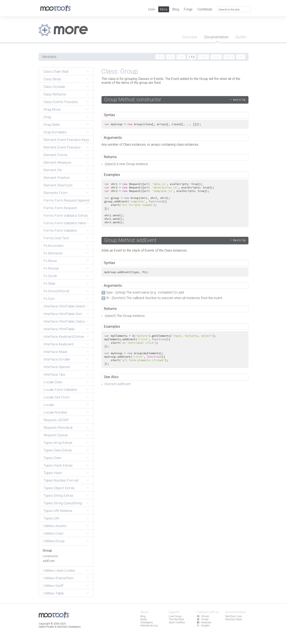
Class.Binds (52, 79)
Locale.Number (55, 412)
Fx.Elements (53, 253)
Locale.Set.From (56, 397)
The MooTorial (176, 619)
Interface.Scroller (57, 359)
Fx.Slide (49, 283)
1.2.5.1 (229, 57)
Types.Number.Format (61, 480)
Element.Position (57, 178)
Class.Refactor (55, 94)
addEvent (49, 561)
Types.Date (52, 458)
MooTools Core (233, 616)
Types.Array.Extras (58, 443)
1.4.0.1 (203, 57)
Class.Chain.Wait (56, 71)
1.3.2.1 (216, 57)
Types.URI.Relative (58, 511)
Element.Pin (53, 170)
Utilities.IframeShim (59, 578)
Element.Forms (55, 155)
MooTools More (234, 619)
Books (144, 619)
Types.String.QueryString (63, 503)
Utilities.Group (54, 541)
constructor (50, 556)
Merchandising (149, 625)
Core (151, 9)
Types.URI (51, 518)
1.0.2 (241, 57)
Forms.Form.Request (60, 208)
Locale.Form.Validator (60, 390)
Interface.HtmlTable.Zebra (64, 321)
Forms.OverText (56, 238)
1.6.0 (160, 57)
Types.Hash (53, 473)
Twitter (203, 619)
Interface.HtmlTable (59, 329)
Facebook (204, 622)
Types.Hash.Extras (58, 465)
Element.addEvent (118, 384)
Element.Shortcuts (58, 185)
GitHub (203, 616)
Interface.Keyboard (58, 344)
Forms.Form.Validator (60, 230)
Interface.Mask (55, 352)
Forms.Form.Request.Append (66, 200)
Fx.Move (50, 261)
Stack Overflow (177, 622)
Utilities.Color (54, 533)
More (164, 9)
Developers (147, 622)
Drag (47, 117)
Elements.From (55, 193)
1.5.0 (192, 57)
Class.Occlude (54, 87)
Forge (188, 9)
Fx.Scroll (50, 276)
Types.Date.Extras (58, 450)
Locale (49, 405)
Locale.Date (53, 382)
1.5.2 (171, 57)
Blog (176, 9)
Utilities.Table (54, 593)
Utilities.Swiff (53, 586)
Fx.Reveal (51, 268)
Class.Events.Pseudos (61, 102)
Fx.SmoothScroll (56, 291)
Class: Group (120, 71)
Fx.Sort (49, 299)
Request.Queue (56, 435)
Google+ (203, 625)
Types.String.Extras (58, 495)
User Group (175, 616)
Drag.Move (52, 109)
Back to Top (239, 100)
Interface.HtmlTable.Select (64, 306)
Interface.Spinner (57, 367)
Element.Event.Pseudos (62, 147)
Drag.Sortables (55, 132)
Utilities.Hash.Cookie (59, 570)
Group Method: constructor (133, 100)
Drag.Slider (52, 125)
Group (47, 550)
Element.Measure (57, 162)
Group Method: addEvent (130, 240)
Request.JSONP (56, 420)
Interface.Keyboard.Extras (64, 337)
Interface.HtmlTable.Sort (63, 314)
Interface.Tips (54, 374)
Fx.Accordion (54, 246)
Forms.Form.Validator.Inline (65, 223)
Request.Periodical (58, 427)
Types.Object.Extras (59, 488)
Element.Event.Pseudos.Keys (66, 140)
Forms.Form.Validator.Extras (66, 215)
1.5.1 (181, 57)
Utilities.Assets (55, 526)
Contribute (205, 9)
